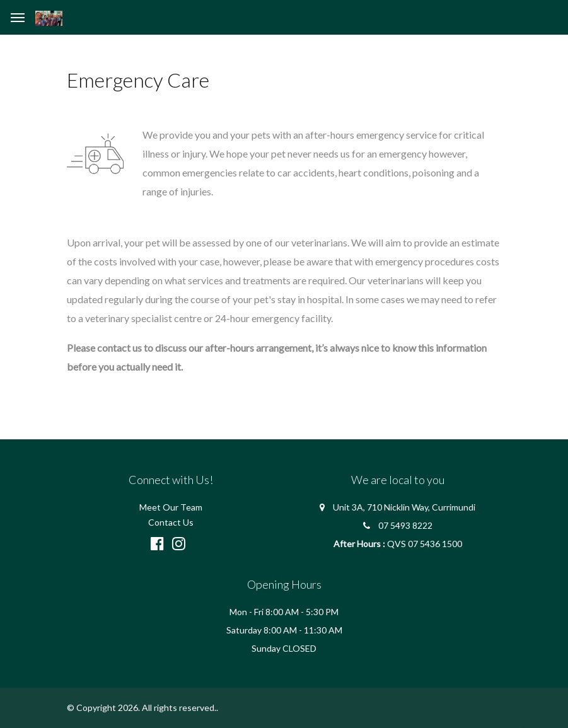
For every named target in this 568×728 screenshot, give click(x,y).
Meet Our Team (171, 507)
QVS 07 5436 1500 (425, 544)
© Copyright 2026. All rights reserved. (142, 708)
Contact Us (171, 522)
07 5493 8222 (405, 525)
